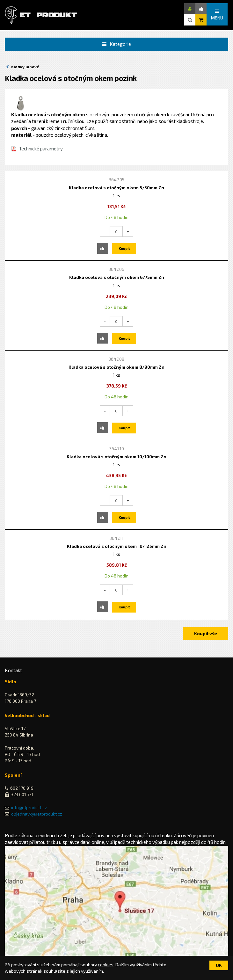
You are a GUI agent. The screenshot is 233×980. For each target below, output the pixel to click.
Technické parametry (41, 149)
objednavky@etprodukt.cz (37, 814)
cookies (106, 965)
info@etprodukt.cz (29, 808)
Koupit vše (206, 633)
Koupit (124, 248)
